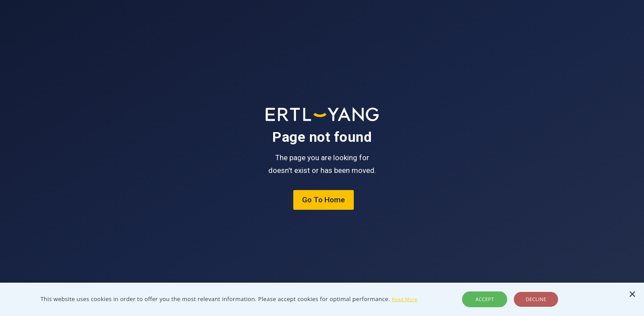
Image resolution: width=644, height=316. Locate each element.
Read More (404, 299)
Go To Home (324, 200)
